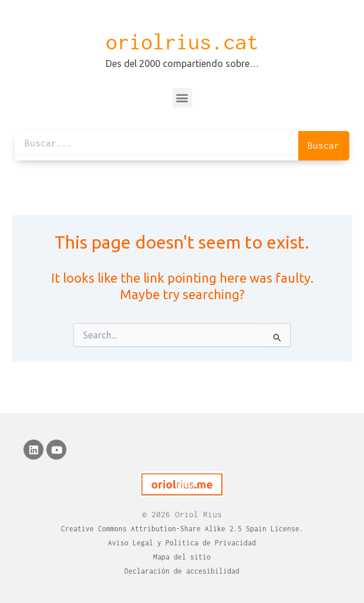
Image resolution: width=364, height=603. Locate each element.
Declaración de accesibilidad (182, 571)
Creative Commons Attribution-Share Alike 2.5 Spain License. (182, 529)
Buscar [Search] (323, 145)
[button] (182, 98)
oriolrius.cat (182, 42)
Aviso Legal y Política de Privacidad (182, 543)
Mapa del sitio (182, 557)
